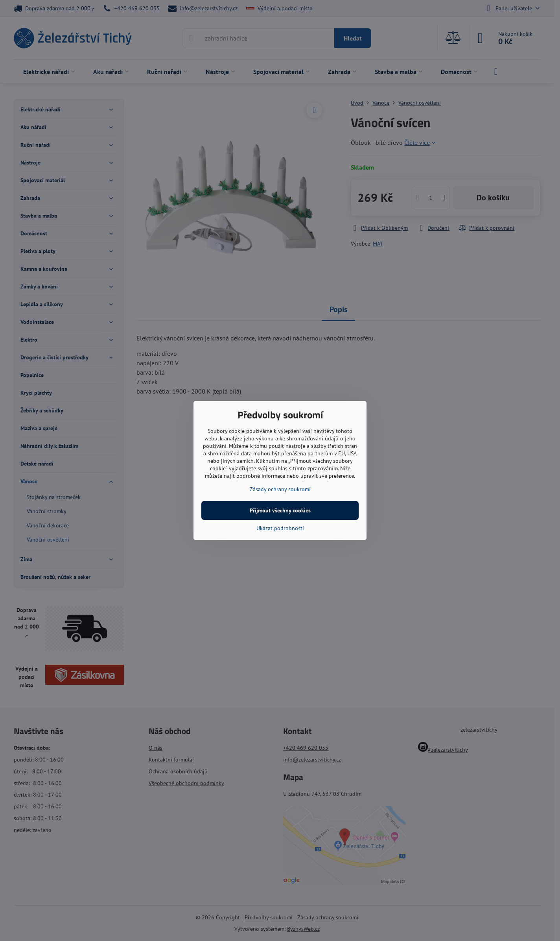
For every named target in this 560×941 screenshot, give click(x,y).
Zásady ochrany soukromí (280, 489)
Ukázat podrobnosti (280, 528)
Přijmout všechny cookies (280, 510)
